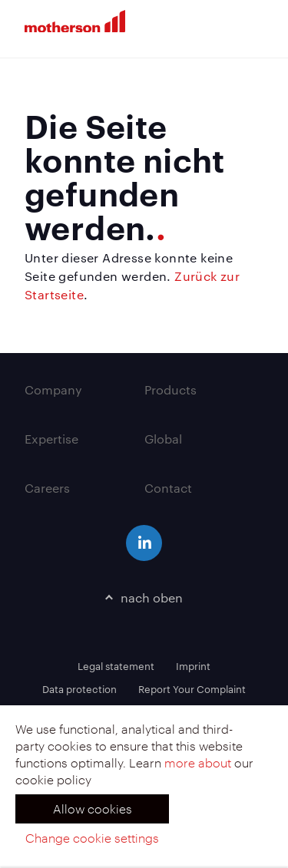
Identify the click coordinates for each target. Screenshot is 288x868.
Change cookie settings (92, 838)
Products (170, 389)
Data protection (79, 688)
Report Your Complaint (192, 688)
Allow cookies (93, 809)
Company (53, 389)
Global (163, 439)
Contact (168, 488)
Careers (47, 488)
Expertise (51, 439)
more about (198, 762)
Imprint (193, 665)
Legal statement (116, 665)
